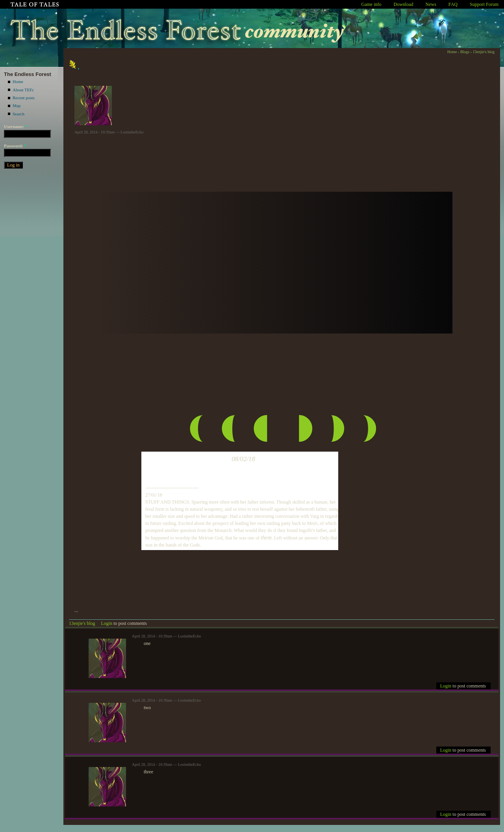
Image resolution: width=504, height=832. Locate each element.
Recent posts (24, 98)
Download (404, 4)
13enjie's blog (484, 52)
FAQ (453, 4)
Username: (16, 126)
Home (18, 82)
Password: (15, 146)
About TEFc (23, 90)
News (431, 4)
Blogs (465, 52)
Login (107, 623)
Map (17, 106)
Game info (372, 4)
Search (19, 114)
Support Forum (484, 4)
